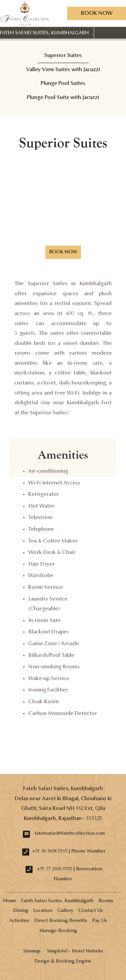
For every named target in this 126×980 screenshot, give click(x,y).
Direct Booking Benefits (61, 921)
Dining (21, 911)
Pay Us (99, 921)
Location (43, 911)
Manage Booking (58, 931)
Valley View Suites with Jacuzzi (63, 70)
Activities (19, 921)
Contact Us (91, 911)
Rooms (106, 901)
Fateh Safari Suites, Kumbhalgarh (44, 33)
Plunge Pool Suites (63, 84)
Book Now (97, 13)
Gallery (65, 911)
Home (10, 901)
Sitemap (32, 951)
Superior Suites (63, 56)
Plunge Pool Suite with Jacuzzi (63, 98)
